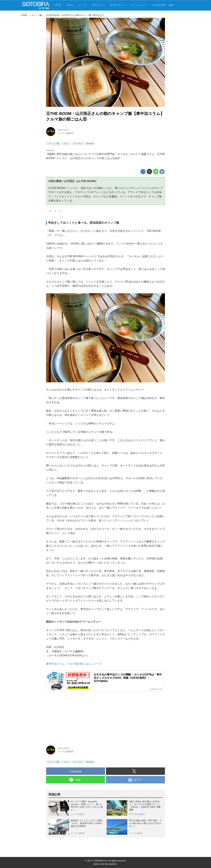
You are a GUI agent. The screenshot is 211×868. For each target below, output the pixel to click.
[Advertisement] (105, 717)
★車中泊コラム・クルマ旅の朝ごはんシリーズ (74, 664)
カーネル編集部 (65, 133)
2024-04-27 (63, 130)
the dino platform (109, 864)
